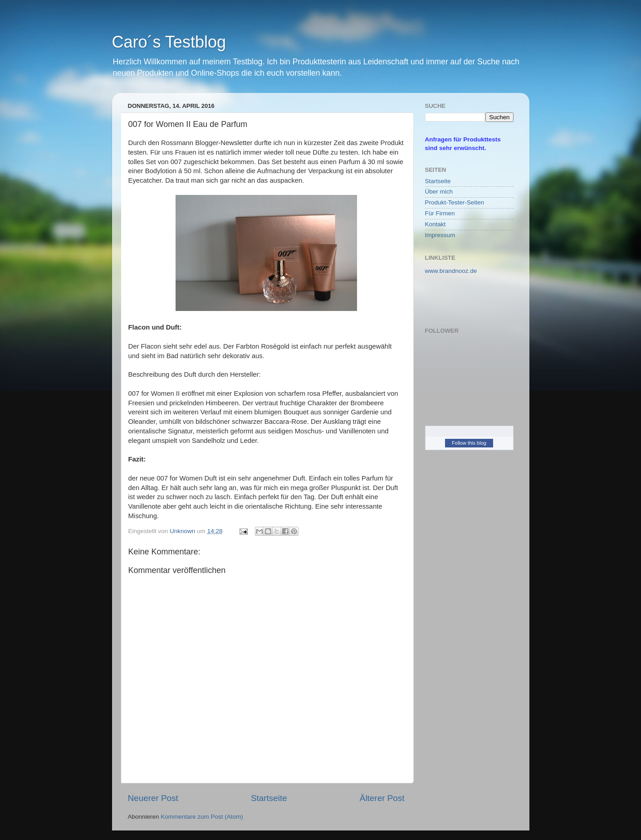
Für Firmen (440, 213)
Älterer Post (382, 798)
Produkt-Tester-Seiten (455, 202)
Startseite (269, 798)
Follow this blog (469, 443)
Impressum (440, 235)
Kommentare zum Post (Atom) (202, 817)
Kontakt (435, 224)
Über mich (439, 192)
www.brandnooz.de (451, 271)
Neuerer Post (153, 798)
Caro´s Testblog (169, 42)
